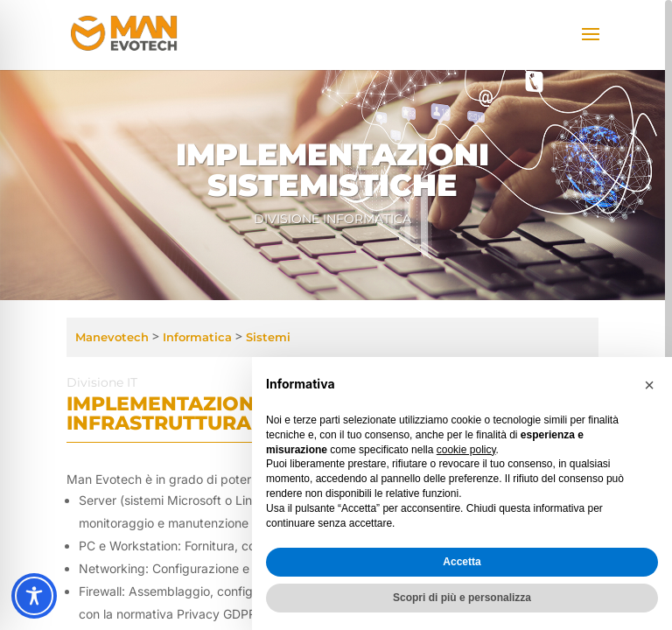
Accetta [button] (462, 562)
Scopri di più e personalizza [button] (462, 598)
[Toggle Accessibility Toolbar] (34, 596)
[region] (336, 315)
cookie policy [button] (466, 450)
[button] (649, 385)
